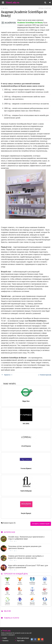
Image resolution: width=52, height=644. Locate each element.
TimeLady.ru (12, 2)
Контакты (5, 641)
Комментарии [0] (45, 375)
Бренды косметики (45, 8)
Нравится (7, 375)
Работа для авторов (23, 638)
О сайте (5, 638)
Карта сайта (21, 641)
